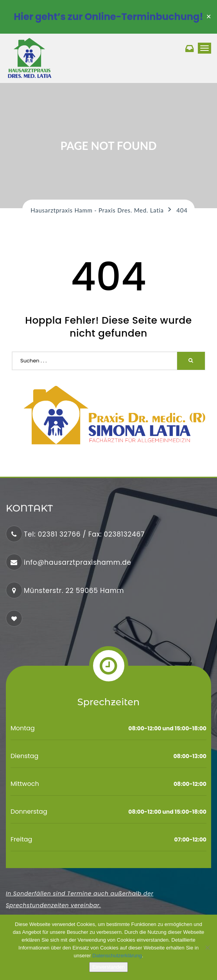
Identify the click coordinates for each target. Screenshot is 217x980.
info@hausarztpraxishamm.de (78, 562)
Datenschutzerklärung (117, 956)
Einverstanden (108, 967)
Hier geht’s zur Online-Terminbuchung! (108, 17)
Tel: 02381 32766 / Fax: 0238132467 (84, 534)
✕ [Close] (209, 17)
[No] (207, 948)
